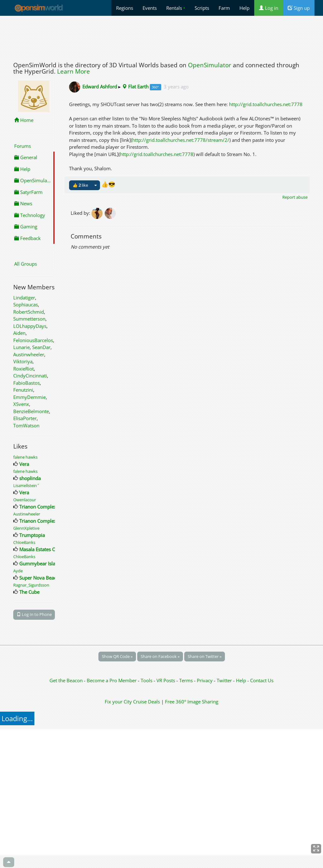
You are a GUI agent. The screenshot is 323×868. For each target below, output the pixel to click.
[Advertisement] (161, 37)
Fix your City (118, 702)
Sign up (299, 8)
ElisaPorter (25, 418)
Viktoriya (23, 361)
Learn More (73, 71)
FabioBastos (26, 383)
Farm (224, 8)
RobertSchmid (29, 312)
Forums (23, 146)
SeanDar (41, 347)
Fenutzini (23, 390)
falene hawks (25, 457)
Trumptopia (32, 535)
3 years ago (176, 87)
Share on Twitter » (205, 656)
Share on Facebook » (160, 656)
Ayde (18, 571)
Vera (24, 464)
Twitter (224, 680)
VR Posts (166, 680)
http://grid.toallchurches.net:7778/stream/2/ (181, 140)
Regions (125, 8)
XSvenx (21, 404)
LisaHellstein (26, 485)
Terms (187, 680)
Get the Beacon (66, 680)
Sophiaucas (26, 304)
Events (150, 8)
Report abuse (295, 197)
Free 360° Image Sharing (192, 702)
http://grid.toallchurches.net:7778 (266, 104)
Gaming (26, 226)
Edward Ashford (100, 87)
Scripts (202, 8)
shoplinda (30, 478)
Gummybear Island (40, 564)
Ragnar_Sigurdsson (31, 585)
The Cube (29, 592)
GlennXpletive (26, 528)
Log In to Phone (34, 614)
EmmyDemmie (29, 397)
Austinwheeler (29, 354)
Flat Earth (135, 87)
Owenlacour (25, 500)
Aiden (19, 333)
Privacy (205, 680)
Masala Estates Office (42, 549)
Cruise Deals (147, 702)
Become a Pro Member (112, 680)
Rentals (176, 8)
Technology (30, 215)
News (23, 203)
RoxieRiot (23, 369)
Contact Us (262, 680)
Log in (269, 8)
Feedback (27, 238)
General (26, 157)
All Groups (26, 264)
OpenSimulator (210, 65)
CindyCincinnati (30, 376)
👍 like (80, 185)
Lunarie (21, 347)
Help (244, 8)
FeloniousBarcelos (33, 340)
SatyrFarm (28, 192)
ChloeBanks (24, 542)
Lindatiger (24, 298)
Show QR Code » (117, 656)
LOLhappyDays (30, 326)
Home (24, 120)
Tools (147, 680)
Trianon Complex (38, 507)
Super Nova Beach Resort (47, 578)
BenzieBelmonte (31, 411)
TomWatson (26, 425)
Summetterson (29, 319)
